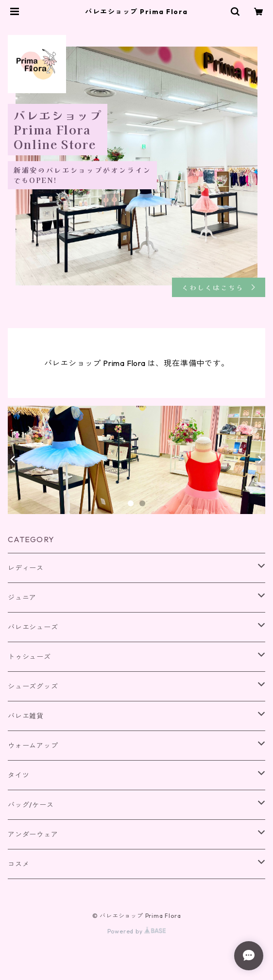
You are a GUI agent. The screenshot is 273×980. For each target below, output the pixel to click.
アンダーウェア (33, 834)
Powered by (137, 931)
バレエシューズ (33, 627)
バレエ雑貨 (26, 716)
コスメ (18, 864)
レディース (26, 568)
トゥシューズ (29, 657)
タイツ (18, 775)
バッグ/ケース (31, 805)
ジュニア (22, 598)
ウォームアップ (33, 746)
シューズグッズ (33, 686)
